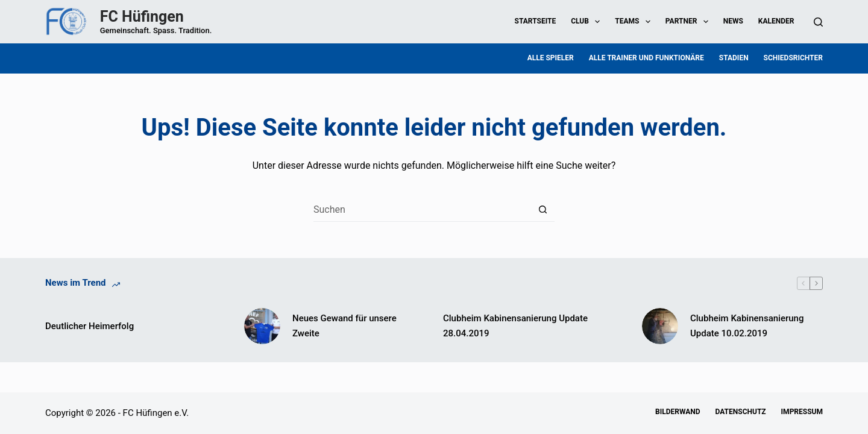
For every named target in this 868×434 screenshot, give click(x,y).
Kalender (776, 21)
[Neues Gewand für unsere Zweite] (262, 326)
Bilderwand (678, 412)
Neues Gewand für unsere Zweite (344, 326)
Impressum (802, 412)
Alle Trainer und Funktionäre (646, 58)
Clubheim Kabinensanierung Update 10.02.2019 (747, 326)
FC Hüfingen (142, 17)
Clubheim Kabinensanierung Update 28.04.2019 (515, 326)
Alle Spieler (551, 58)
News (733, 21)
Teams (635, 22)
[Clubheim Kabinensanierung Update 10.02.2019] (660, 326)
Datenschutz (741, 412)
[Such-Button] (542, 210)
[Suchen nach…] (422, 210)
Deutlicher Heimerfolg (90, 326)
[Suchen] (818, 22)
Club (588, 22)
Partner (689, 22)
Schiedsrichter (793, 58)
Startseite (536, 21)
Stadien (734, 58)
